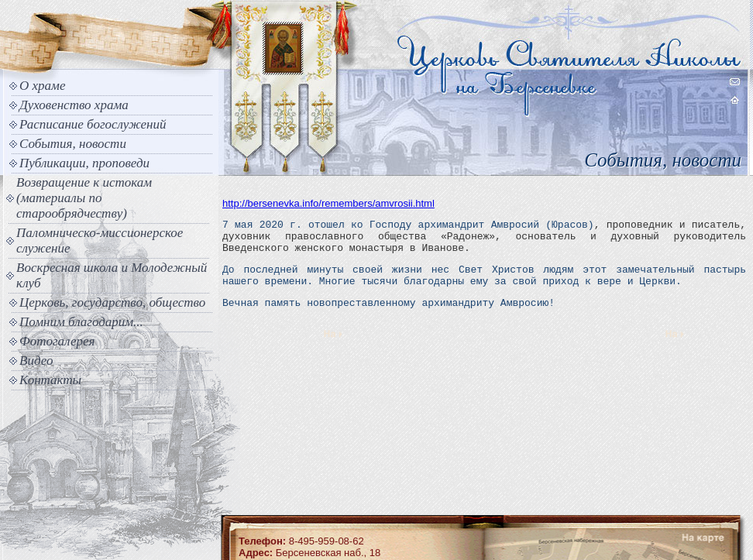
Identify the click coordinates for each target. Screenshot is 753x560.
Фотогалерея (57, 341)
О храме (42, 86)
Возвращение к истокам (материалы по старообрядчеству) (84, 198)
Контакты (50, 380)
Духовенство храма (74, 105)
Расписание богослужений (93, 124)
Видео (36, 361)
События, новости (73, 144)
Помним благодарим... (81, 322)
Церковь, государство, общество (112, 302)
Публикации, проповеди (84, 163)
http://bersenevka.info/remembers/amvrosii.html (328, 203)
